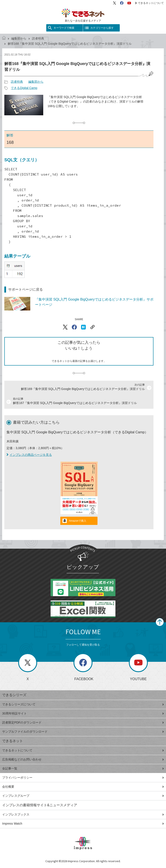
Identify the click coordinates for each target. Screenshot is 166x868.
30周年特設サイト (83, 713)
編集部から (19, 38)
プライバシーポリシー (83, 778)
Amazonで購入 (78, 521)
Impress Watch (83, 824)
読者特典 (38, 38)
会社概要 (83, 787)
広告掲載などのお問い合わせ (83, 759)
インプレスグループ (83, 796)
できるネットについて (149, 3)
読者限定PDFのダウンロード (83, 722)
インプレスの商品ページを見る (29, 455)
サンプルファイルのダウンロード (83, 732)
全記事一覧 (83, 768)
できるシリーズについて (83, 704)
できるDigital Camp (24, 88)
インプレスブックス (83, 814)
